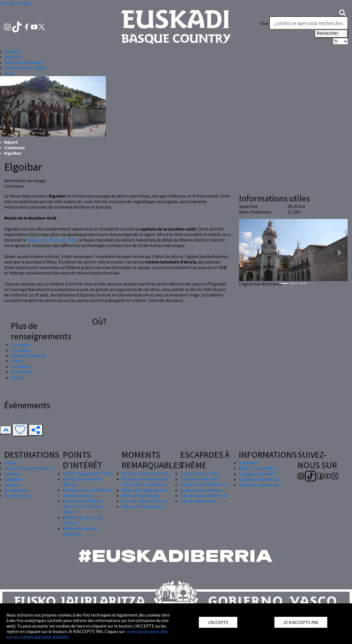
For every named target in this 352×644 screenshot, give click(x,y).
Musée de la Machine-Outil (52, 240)
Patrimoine (21, 372)
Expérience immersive (259, 479)
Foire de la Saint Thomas (145, 501)
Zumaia (11, 485)
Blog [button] (9, 73)
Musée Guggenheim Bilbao (88, 473)
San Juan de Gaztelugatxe (28, 468)
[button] (342, 12)
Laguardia (13, 479)
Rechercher (331, 34)
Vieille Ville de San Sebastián (79, 531)
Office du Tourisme (28, 356)
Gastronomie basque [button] (24, 62)
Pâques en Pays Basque (143, 506)
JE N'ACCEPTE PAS (301, 622)
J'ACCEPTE (218, 622)
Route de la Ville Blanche (203, 484)
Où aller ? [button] (13, 51)
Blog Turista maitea (258, 468)
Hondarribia (15, 490)
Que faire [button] (13, 57)
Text (264, 23)
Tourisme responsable (260, 485)
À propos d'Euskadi (256, 474)
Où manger (21, 350)
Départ (11, 142)
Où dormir (20, 345)
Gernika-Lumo (18, 496)
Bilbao (10, 463)
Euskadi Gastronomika (201, 490)
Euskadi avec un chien (200, 473)
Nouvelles (248, 463)
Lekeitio (12, 474)
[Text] (309, 23)
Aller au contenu (15, 3)
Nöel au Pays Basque (141, 495)
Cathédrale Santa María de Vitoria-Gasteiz (87, 493)
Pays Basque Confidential (204, 495)
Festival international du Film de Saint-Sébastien (145, 482)
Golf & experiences (198, 501)
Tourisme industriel (199, 479)
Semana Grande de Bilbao (145, 473)
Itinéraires (21, 367)
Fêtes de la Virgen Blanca (145, 490)
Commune (14, 148)
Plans (16, 361)
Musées (18, 377)
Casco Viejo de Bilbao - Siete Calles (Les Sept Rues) (84, 506)
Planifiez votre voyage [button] (25, 68)
